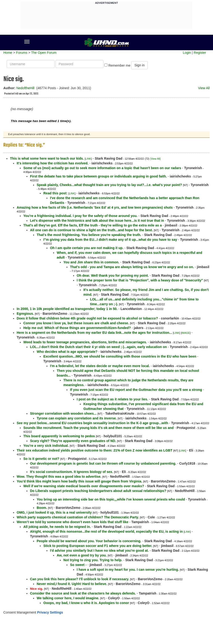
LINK (88, 159)
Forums (22, 53)
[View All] (155, 159)
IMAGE (186, 333)
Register (200, 53)
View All (204, 88)
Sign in (139, 65)
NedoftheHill (25, 88)
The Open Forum (44, 53)
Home (8, 53)
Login (187, 53)
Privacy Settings (50, 612)
